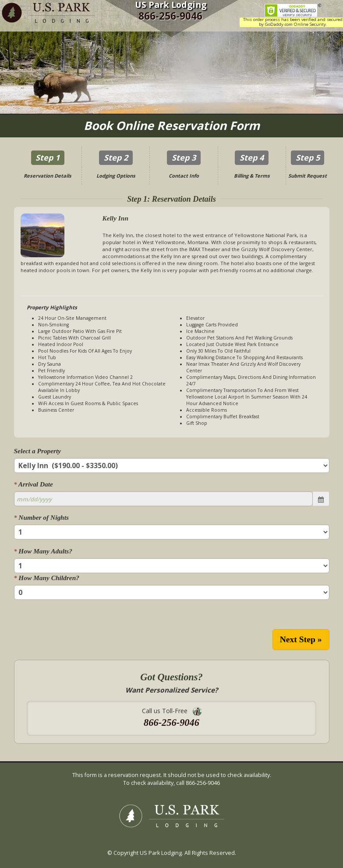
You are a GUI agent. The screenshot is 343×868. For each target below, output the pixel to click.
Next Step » (301, 639)
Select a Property (38, 451)
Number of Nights (41, 517)
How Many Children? (47, 578)
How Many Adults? (43, 551)
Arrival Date (34, 484)
